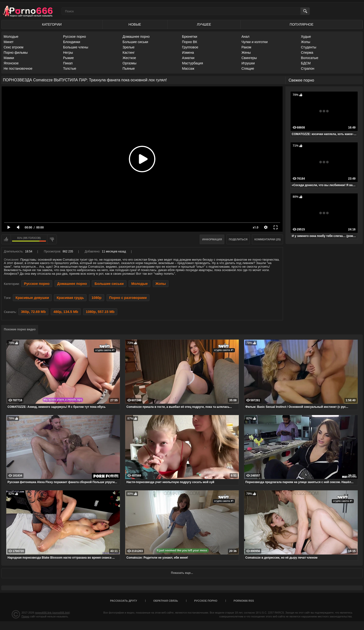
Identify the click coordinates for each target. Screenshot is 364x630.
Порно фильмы (16, 53)
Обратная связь (166, 601)
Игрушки (248, 63)
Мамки (9, 58)
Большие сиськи (135, 42)
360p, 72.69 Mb (33, 312)
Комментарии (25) (267, 239)
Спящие (248, 68)
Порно (25, 616)
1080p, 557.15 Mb (100, 312)
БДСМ (306, 63)
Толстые (70, 68)
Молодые (11, 37)
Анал (245, 37)
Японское (11, 63)
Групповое (190, 47)
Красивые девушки (32, 298)
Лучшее (204, 24)
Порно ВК (190, 42)
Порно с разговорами (128, 298)
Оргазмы (129, 63)
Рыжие (68, 58)
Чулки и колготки (255, 42)
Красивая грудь (70, 298)
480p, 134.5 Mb (66, 312)
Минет (9, 42)
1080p (97, 298)
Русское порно (75, 37)
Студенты (309, 47)
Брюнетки (190, 37)
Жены (246, 53)
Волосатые (310, 58)
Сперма (307, 53)
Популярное (301, 24)
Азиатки (188, 58)
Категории (52, 24)
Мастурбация (193, 63)
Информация (212, 239)
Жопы (306, 42)
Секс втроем (14, 47)
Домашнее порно (136, 37)
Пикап (68, 63)
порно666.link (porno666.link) (53, 613)
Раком (246, 47)
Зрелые (129, 47)
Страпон (308, 68)
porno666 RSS (244, 601)
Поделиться (238, 239)
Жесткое (129, 58)
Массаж (188, 68)
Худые (306, 37)
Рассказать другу (124, 601)
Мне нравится (6, 239)
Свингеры (249, 58)
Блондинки (72, 42)
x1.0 (256, 228)
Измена (188, 53)
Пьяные (129, 68)
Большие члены (76, 47)
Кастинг (129, 53)
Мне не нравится (52, 239)
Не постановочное (18, 68)
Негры (68, 53)
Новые (135, 24)
